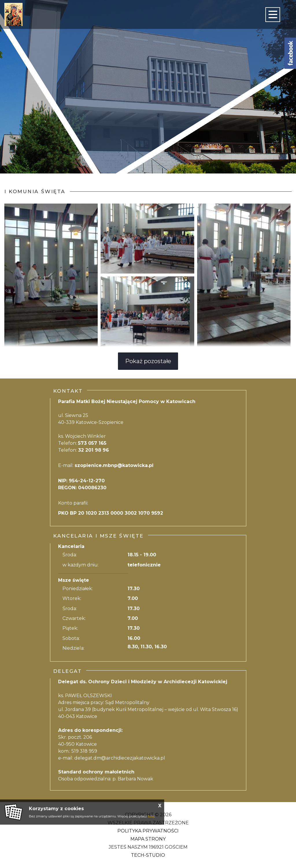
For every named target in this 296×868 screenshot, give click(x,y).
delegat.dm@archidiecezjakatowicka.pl (120, 758)
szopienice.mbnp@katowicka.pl (114, 465)
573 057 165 (92, 443)
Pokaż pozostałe (148, 361)
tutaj (151, 816)
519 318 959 (84, 751)
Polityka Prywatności (148, 831)
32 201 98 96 (94, 450)
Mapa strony (148, 839)
